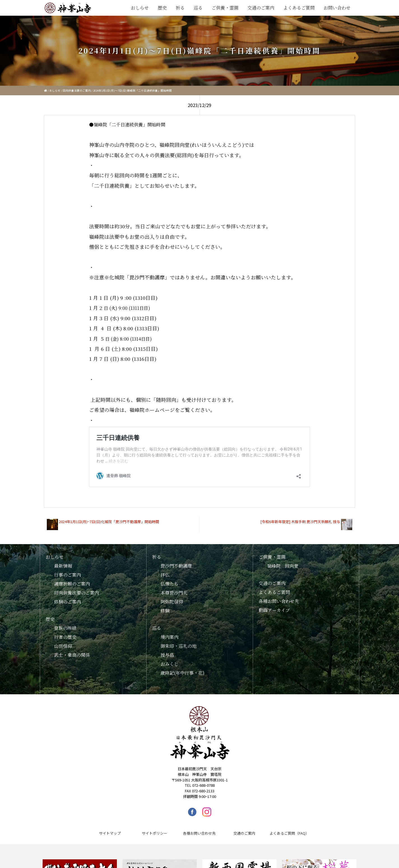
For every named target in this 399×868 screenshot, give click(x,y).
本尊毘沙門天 (174, 589)
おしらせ (140, 8)
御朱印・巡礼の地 (178, 642)
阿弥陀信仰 (172, 597)
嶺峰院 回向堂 (283, 562)
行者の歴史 (65, 633)
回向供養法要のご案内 (77, 90)
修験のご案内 (68, 597)
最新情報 (63, 562)
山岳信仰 (63, 642)
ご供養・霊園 (225, 8)
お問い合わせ (337, 8)
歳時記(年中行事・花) (183, 669)
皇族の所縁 (65, 624)
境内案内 (170, 633)
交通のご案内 (261, 8)
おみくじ (170, 660)
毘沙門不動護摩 (176, 562)
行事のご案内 (68, 571)
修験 (165, 606)
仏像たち (170, 580)
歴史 (162, 8)
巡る (198, 8)
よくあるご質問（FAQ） (289, 829)
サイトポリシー (155, 829)
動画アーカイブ (274, 606)
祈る (180, 8)
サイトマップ (110, 829)
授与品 (167, 651)
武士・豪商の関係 (72, 651)
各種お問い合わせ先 (279, 597)
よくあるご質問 (299, 8)
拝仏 (165, 571)
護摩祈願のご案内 (72, 580)
